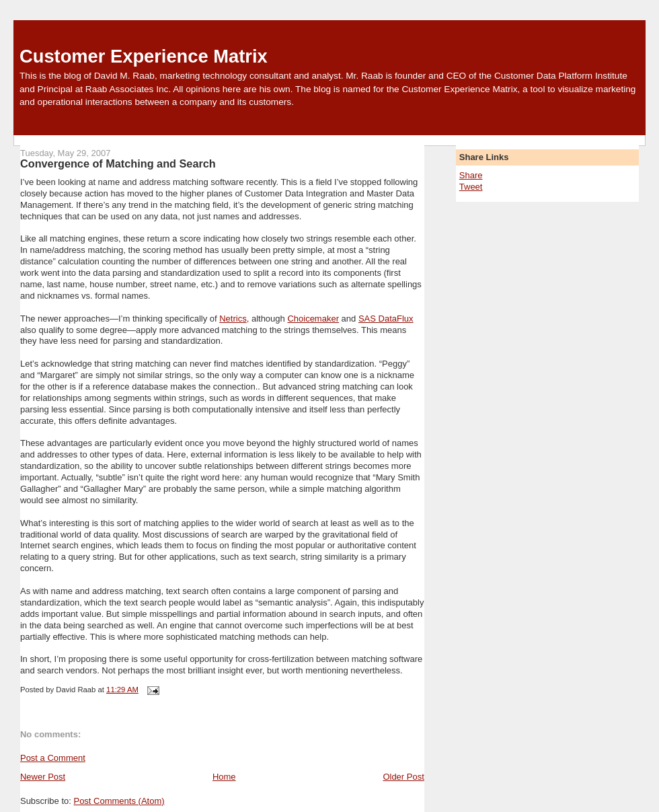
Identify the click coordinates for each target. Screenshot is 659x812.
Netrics (233, 319)
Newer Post (43, 777)
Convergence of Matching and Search (118, 163)
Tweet (471, 187)
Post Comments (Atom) (119, 801)
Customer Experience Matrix (144, 56)
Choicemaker (313, 319)
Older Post (403, 777)
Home (224, 777)
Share (471, 175)
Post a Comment (53, 758)
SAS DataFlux (386, 319)
